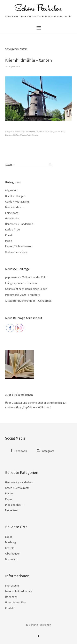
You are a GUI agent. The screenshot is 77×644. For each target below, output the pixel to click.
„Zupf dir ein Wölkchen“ (36, 407)
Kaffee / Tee (13, 229)
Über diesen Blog (16, 602)
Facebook (21, 451)
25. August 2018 (13, 66)
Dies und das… (14, 207)
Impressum (12, 586)
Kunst (9, 235)
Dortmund (11, 559)
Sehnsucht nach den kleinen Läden (26, 289)
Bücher (9, 493)
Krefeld (10, 548)
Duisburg (11, 542)
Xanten (35, 135)
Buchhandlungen (15, 196)
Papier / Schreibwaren (19, 246)
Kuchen (9, 135)
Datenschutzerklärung (19, 591)
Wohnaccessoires (16, 252)
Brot (63, 131)
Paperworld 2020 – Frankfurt (22, 295)
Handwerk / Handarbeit (36, 131)
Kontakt (10, 608)
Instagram (48, 451)
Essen (9, 537)
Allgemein (11, 190)
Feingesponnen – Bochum (21, 283)
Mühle (16, 135)
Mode (9, 241)
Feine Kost (20, 131)
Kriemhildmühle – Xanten (29, 60)
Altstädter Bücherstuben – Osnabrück (28, 301)
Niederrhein (26, 135)
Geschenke (12, 218)
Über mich (11, 597)
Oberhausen (13, 553)
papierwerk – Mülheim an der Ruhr (26, 277)
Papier (9, 499)
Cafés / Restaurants (17, 202)
